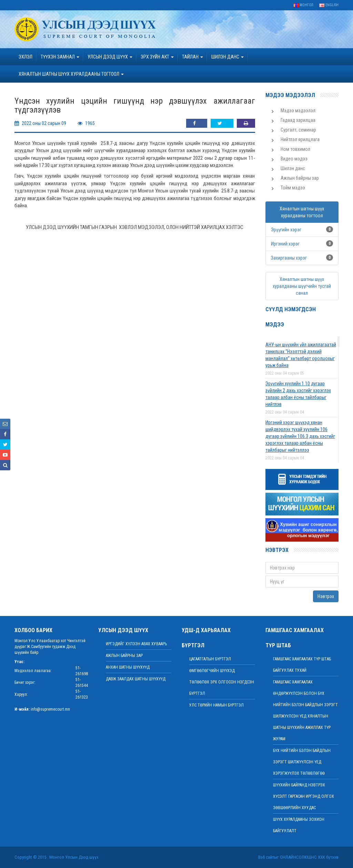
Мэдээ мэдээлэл (298, 111)
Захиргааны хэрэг (289, 258)
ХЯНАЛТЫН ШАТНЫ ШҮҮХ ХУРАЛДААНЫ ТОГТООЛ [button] (71, 74)
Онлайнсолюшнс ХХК (302, 857)
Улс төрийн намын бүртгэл (216, 705)
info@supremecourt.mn (50, 709)
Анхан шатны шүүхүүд (128, 667)
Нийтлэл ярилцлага (300, 139)
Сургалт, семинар (298, 130)
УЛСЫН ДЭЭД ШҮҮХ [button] (110, 57)
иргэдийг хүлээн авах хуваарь (136, 644)
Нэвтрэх (326, 596)
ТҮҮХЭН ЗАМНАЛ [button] (60, 57)
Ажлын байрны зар (300, 178)
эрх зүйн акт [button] (157, 57)
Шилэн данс (293, 168)
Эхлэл (26, 57)
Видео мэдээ (294, 159)
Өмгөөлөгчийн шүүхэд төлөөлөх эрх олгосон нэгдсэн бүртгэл (222, 682)
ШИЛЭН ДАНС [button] (228, 57)
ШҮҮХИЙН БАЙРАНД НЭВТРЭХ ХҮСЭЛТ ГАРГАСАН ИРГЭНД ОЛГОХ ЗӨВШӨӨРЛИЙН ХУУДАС (304, 796)
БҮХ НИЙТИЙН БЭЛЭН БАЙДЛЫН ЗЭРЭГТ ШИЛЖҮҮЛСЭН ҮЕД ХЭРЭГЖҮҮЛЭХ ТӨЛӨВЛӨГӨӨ (302, 762)
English (329, 5)
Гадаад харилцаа (298, 120)
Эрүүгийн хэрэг (286, 230)
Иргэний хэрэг (285, 244)
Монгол (303, 5)
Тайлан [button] (193, 57)
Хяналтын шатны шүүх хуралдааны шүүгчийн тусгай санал (302, 286)
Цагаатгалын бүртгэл (210, 659)
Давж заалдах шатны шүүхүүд (136, 679)
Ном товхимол (295, 149)
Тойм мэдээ (293, 188)
